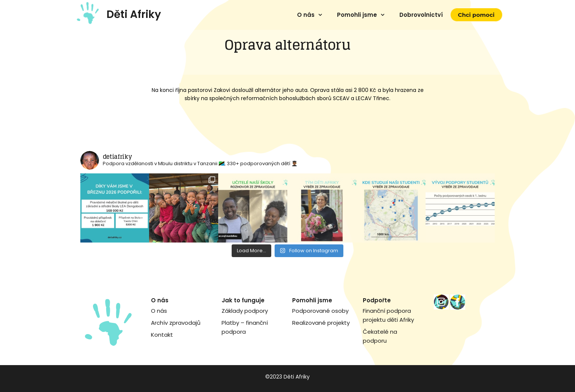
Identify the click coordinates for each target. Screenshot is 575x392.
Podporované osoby (320, 311)
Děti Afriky (134, 14)
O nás (306, 15)
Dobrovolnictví (421, 15)
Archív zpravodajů (176, 323)
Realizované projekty (321, 323)
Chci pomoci (476, 15)
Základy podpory (245, 311)
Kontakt (162, 335)
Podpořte (377, 300)
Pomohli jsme (357, 15)
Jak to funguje (243, 300)
